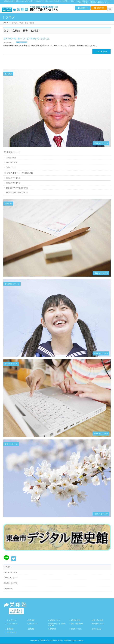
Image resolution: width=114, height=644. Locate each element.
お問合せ (83, 8)
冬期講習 (53, 629)
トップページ (12, 620)
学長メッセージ (22, 42)
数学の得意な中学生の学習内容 (17, 193)
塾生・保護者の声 (77, 624)
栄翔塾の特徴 (11, 158)
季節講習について (98, 624)
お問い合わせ (97, 629)
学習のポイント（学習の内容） (20, 173)
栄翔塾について (13, 152)
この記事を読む (101, 51)
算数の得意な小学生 (13, 183)
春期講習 (10, 629)
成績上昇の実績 (12, 163)
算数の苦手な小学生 (13, 178)
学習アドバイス (12, 572)
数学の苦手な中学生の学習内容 (17, 188)
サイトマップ (12, 632)
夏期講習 (31, 629)
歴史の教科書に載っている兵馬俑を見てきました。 (27, 39)
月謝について (11, 167)
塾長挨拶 (31, 620)
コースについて (12, 624)
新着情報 (9, 588)
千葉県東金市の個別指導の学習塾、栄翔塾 (54, 640)
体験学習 (99, 8)
